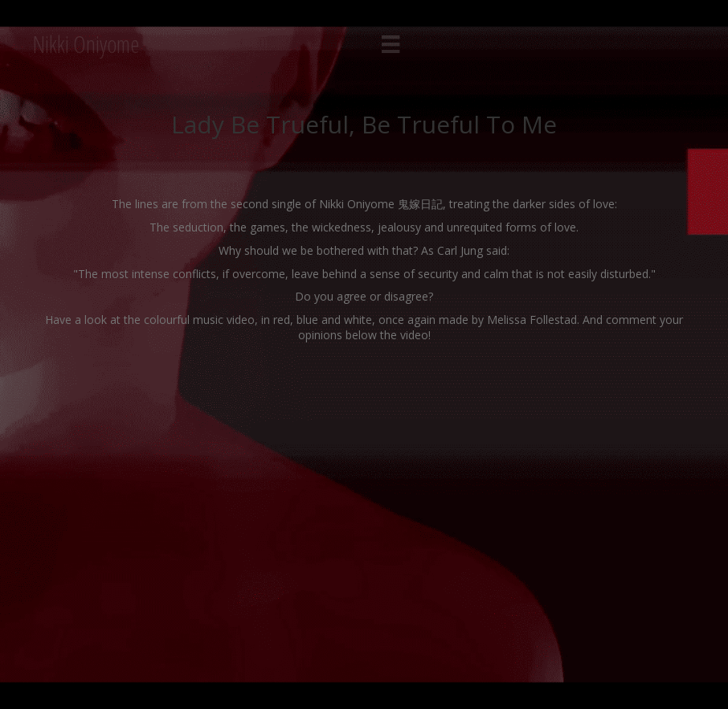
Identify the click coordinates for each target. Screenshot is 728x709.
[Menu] (391, 44)
